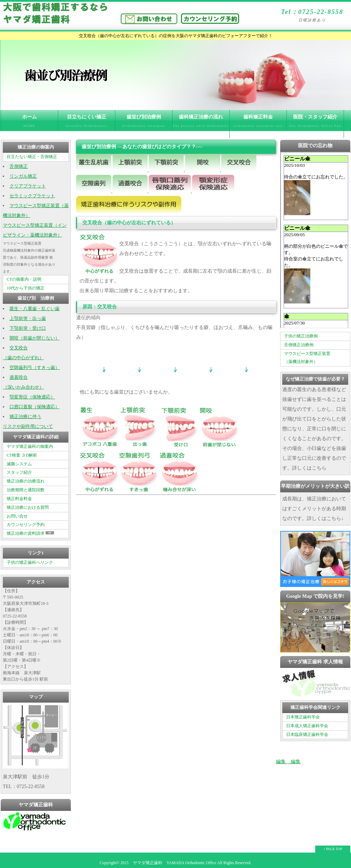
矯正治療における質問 (28, 507)
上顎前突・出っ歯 (28, 319)
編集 (281, 762)
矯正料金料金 (19, 499)
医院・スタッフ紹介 (315, 126)
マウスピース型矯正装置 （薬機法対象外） (307, 358)
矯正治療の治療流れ (26, 481)
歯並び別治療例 (144, 123)
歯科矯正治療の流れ (201, 126)
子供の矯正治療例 (301, 336)
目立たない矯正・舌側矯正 (32, 157)
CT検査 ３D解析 (22, 455)
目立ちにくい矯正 (87, 123)
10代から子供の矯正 (26, 288)
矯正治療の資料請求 (31, 533)
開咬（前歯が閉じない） (35, 338)
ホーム (29, 123)
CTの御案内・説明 (24, 279)
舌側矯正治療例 (299, 345)
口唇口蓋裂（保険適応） (35, 407)
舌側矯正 (19, 166)
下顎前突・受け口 (28, 328)
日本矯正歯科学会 (303, 717)
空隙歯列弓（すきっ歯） (35, 368)
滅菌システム (19, 464)
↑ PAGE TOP (333, 849)
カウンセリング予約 (26, 525)
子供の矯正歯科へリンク (30, 562)
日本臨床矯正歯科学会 (307, 734)
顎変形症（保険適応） (32, 397)
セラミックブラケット (32, 196)
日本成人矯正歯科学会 (307, 726)
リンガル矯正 (23, 176)
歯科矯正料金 (258, 123)
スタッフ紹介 (19, 472)
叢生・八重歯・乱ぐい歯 (35, 309)
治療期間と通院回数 (26, 490)
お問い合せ (17, 516)
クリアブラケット (28, 186)
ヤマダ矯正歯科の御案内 (30, 446)
